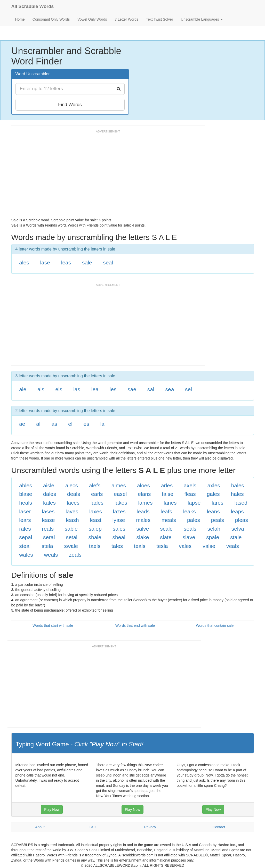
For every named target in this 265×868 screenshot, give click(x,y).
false (167, 494)
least (95, 520)
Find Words (70, 105)
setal (71, 537)
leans (213, 511)
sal (151, 389)
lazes (119, 511)
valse (209, 546)
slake (143, 537)
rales (25, 529)
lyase (119, 520)
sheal (119, 537)
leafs (166, 511)
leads (143, 511)
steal (25, 546)
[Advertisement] (105, 173)
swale (71, 546)
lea (95, 389)
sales (119, 529)
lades (97, 503)
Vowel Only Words (92, 19)
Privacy (150, 827)
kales (49, 503)
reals (48, 529)
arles (167, 485)
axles (214, 485)
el (70, 424)
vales (185, 546)
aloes (143, 485)
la (102, 424)
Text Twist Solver (160, 19)
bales (238, 485)
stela (47, 546)
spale (213, 537)
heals (26, 503)
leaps (237, 511)
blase (26, 494)
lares (218, 503)
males (143, 520)
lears (25, 520)
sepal (26, 537)
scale (166, 529)
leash (72, 520)
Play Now (52, 809)
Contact (219, 827)
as (54, 424)
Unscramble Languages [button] (202, 19)
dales (50, 494)
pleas (242, 520)
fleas (190, 494)
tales (117, 546)
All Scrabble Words (33, 6)
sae (132, 389)
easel (120, 494)
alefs (95, 485)
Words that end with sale (135, 625)
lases (48, 511)
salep (95, 529)
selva (238, 529)
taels (95, 546)
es (86, 424)
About (40, 827)
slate (166, 537)
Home (20, 19)
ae (22, 424)
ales (24, 262)
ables (26, 485)
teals (140, 546)
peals (218, 520)
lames (145, 503)
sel (188, 389)
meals (169, 520)
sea (170, 389)
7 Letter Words (126, 19)
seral (49, 537)
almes (119, 485)
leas (66, 262)
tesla (162, 546)
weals (51, 555)
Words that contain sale (215, 625)
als (41, 389)
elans (144, 494)
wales (26, 555)
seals (190, 529)
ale (23, 389)
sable (71, 529)
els (59, 389)
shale (95, 537)
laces (73, 503)
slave (189, 537)
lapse (194, 503)
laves (72, 511)
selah (214, 529)
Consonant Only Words (51, 19)
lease (48, 520)
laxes (96, 511)
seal (108, 262)
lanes (170, 503)
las (77, 389)
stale (236, 537)
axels (190, 485)
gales (213, 494)
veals (233, 546)
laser (25, 511)
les (113, 389)
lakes (121, 503)
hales (237, 494)
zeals (75, 555)
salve (143, 529)
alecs (72, 485)
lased (241, 503)
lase (45, 262)
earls (97, 494)
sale (87, 262)
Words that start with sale (53, 625)
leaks (190, 511)
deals (74, 494)
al (38, 424)
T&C (92, 827)
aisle (49, 485)
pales (194, 520)
